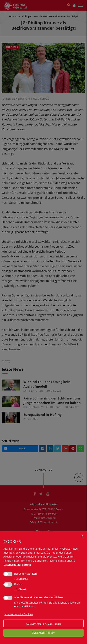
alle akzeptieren (43, 633)
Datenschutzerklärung (17, 565)
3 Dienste (21, 579)
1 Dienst (20, 589)
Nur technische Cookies (19, 614)
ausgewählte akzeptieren (44, 624)
